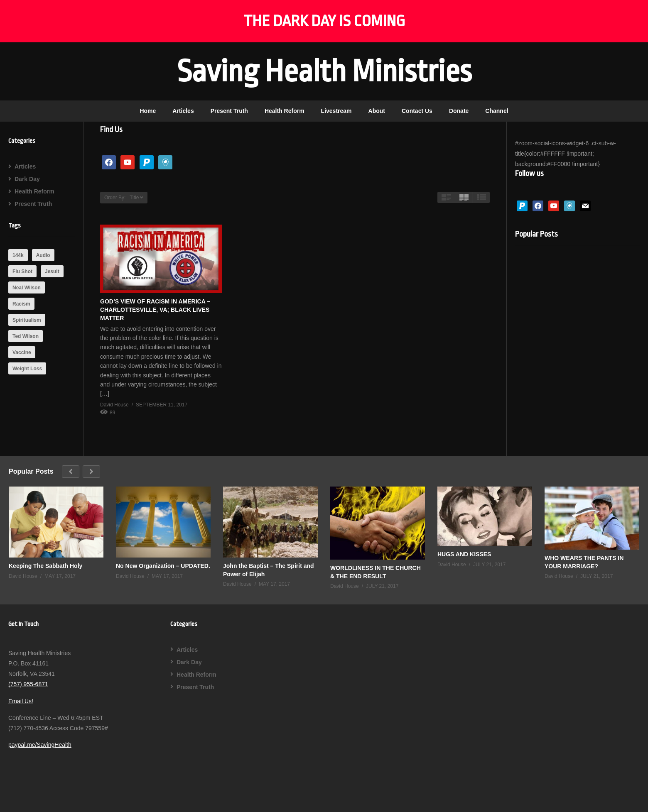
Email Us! (21, 701)
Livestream (336, 111)
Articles (183, 111)
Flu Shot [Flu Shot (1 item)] (22, 271)
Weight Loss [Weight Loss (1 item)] (27, 369)
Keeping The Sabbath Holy (45, 566)
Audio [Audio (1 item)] (43, 255)
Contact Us (417, 111)
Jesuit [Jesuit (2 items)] (52, 271)
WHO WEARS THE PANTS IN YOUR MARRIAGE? (584, 562)
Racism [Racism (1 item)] (21, 304)
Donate (459, 111)
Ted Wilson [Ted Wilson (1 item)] (26, 336)
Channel (497, 111)
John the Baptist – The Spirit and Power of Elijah (269, 570)
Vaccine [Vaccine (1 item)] (22, 352)
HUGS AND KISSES (464, 554)
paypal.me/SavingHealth (40, 745)
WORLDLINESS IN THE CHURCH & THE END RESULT (376, 572)
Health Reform (285, 111)
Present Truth (229, 111)
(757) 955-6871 (28, 684)
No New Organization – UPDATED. (163, 566)
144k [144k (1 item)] (18, 255)
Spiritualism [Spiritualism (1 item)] (27, 320)
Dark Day (27, 179)
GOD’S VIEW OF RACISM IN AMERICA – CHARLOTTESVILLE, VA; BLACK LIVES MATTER (155, 310)
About (377, 111)
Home (148, 111)
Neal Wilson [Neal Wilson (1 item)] (27, 288)
